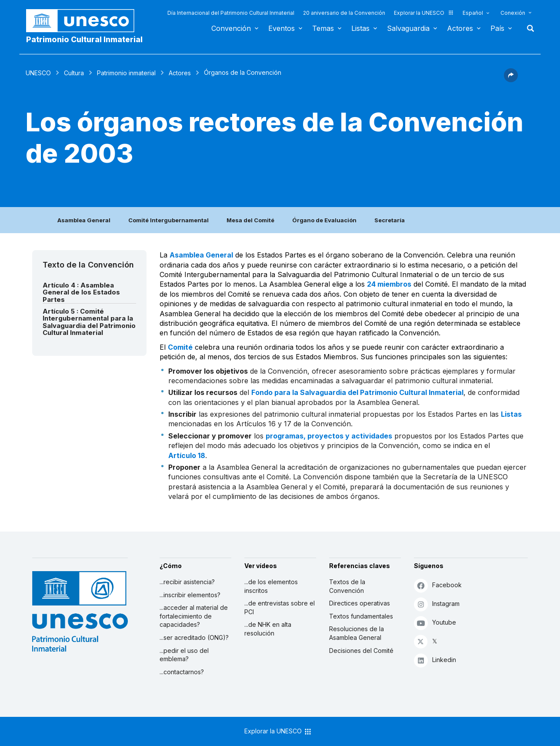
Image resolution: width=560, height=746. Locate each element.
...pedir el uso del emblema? (184, 655)
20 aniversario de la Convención (344, 13)
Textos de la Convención (347, 586)
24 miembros (389, 284)
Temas (323, 28)
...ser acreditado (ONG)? (194, 637)
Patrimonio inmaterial (126, 73)
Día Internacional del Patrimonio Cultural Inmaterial (231, 13)
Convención (231, 28)
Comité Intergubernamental (168, 220)
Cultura (74, 73)
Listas (360, 28)
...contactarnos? (182, 672)
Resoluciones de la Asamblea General (357, 633)
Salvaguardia (408, 28)
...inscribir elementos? (190, 595)
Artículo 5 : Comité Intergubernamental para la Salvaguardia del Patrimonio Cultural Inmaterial (89, 322)
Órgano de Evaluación (324, 220)
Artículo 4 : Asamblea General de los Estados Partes (81, 293)
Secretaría (390, 220)
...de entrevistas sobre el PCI (280, 607)
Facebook (438, 585)
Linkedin (435, 660)
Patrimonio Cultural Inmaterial (84, 39)
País (497, 28)
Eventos (282, 28)
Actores (460, 28)
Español (473, 13)
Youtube (435, 623)
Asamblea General (84, 220)
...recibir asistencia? (187, 582)
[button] (511, 80)
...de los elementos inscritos (271, 586)
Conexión (513, 13)
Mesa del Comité (250, 220)
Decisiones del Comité (361, 651)
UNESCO (38, 73)
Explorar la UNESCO (424, 13)
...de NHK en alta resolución (268, 629)
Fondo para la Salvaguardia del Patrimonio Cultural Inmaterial (357, 392)
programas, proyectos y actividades (329, 436)
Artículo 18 (187, 455)
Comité (180, 347)
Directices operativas (360, 603)
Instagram (437, 604)
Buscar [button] (528, 28)
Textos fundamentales (361, 616)
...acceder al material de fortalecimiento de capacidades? (194, 616)
